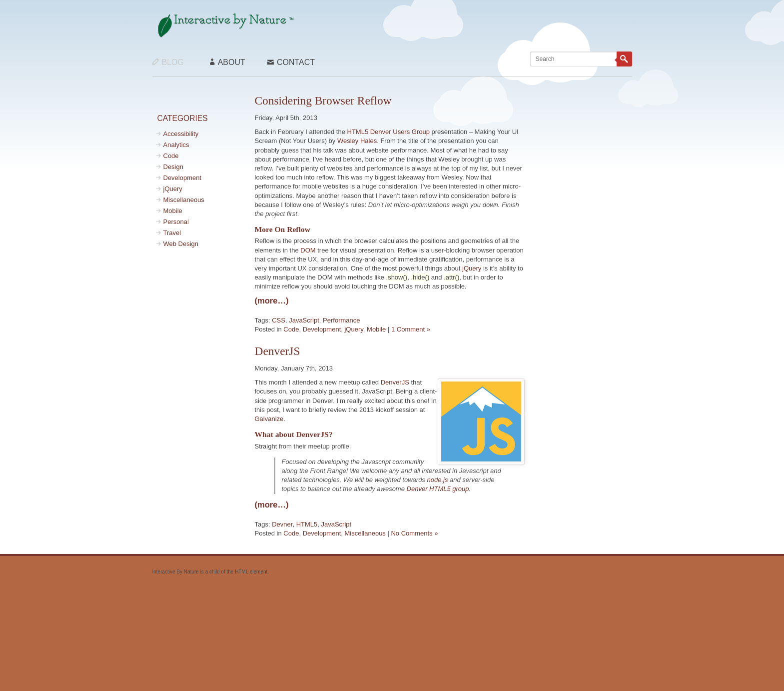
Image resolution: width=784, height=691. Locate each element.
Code (171, 156)
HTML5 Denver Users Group (389, 132)
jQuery (173, 189)
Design (173, 167)
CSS (279, 320)
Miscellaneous (184, 200)
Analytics (176, 145)
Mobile (173, 211)
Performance (341, 320)
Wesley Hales (357, 141)
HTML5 (307, 524)
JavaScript (304, 320)
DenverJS (278, 351)
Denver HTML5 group (438, 489)
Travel (172, 233)
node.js (437, 480)
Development (183, 178)
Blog (168, 62)
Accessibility (181, 134)
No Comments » (414, 533)
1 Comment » (411, 329)
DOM (308, 250)
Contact (291, 62)
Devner (282, 524)
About (228, 62)
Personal (176, 222)
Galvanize (269, 419)
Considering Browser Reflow (323, 100)
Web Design (181, 244)
